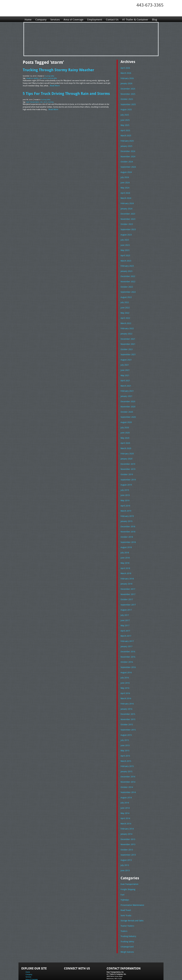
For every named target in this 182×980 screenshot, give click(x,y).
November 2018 (127, 519)
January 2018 (126, 570)
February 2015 (126, 747)
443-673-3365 (150, 5)
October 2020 (126, 402)
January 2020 (126, 448)
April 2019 (125, 494)
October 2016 (126, 646)
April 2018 (125, 554)
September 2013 (127, 833)
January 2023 (126, 265)
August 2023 (126, 230)
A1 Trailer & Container (134, 19)
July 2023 (124, 235)
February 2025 (126, 139)
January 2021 (126, 387)
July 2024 (124, 174)
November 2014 (127, 762)
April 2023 (125, 250)
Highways (125, 877)
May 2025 (124, 123)
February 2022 (126, 321)
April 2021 (125, 372)
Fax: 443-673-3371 (113, 959)
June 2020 (125, 423)
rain (41, 78)
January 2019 (126, 509)
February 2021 (126, 382)
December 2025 (127, 88)
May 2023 (124, 245)
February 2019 (126, 504)
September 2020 (127, 407)
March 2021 (125, 377)
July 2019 (124, 478)
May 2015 (124, 732)
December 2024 (127, 149)
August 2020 (126, 412)
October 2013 (126, 828)
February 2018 (126, 565)
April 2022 (125, 311)
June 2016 (125, 666)
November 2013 (127, 823)
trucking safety (52, 78)
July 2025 (124, 113)
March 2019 (125, 499)
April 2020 (125, 433)
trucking (51, 101)
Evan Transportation (33, 101)
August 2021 (126, 352)
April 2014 (125, 798)
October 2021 (126, 342)
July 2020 (124, 418)
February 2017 (126, 625)
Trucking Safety (49, 76)
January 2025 (126, 144)
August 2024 (126, 169)
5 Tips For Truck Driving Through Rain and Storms (65, 93)
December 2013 (127, 818)
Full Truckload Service (127, 971)
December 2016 (127, 635)
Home (28, 19)
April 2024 (125, 189)
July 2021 (124, 357)
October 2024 (126, 159)
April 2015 (125, 737)
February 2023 (126, 260)
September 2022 (127, 286)
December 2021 (127, 331)
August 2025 (126, 108)
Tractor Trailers (127, 903)
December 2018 (127, 514)
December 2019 (127, 453)
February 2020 (126, 443)
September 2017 (127, 590)
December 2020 (127, 392)
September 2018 (127, 529)
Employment (94, 19)
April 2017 (125, 615)
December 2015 (127, 696)
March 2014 (125, 803)
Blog (153, 19)
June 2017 (125, 605)
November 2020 (127, 397)
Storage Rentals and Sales (131, 897)
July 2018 (124, 539)
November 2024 (127, 154)
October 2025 (126, 98)
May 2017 (124, 610)
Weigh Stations (127, 928)
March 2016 (125, 681)
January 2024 (126, 205)
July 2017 (124, 600)
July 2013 (124, 843)
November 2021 (127, 336)
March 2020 (125, 438)
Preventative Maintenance (131, 882)
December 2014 (127, 757)
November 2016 (127, 641)
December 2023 (127, 210)
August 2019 (126, 473)
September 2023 (127, 225)
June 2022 (125, 301)
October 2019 (126, 463)
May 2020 (124, 428)
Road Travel (125, 887)
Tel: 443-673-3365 (113, 957)
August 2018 (126, 534)
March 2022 (125, 316)
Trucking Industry (128, 913)
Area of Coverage (73, 19)
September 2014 (127, 772)
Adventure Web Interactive (123, 978)
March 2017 (125, 620)
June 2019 (125, 483)
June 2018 (125, 544)
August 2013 (126, 838)
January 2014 (126, 813)
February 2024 (126, 200)
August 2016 (126, 656)
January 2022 (126, 326)
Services (55, 19)
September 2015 (127, 712)
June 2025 (125, 118)
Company (41, 19)
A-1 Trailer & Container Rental (107, 971)
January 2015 (126, 752)
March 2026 (125, 73)
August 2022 (126, 291)
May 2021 (124, 367)
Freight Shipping (127, 867)
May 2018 (124, 549)
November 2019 (127, 458)
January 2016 (126, 691)
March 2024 (125, 194)
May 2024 (124, 184)
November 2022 (127, 276)
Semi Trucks (125, 892)
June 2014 (125, 788)
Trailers (124, 908)
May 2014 (124, 793)
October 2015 (126, 706)
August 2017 (126, 595)
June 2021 (125, 362)
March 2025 (125, 134)
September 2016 (127, 651)
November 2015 (127, 701)
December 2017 (127, 575)
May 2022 (124, 306)
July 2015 (124, 722)
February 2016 (126, 686)
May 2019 (124, 489)
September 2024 (127, 164)
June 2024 (125, 179)
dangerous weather (32, 78)
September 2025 (127, 103)
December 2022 (127, 270)
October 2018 (126, 524)
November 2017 (127, 580)
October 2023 (126, 220)
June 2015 (125, 727)
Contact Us (111, 19)
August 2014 (126, 777)
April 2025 (125, 129)
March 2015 (125, 742)
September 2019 (127, 468)
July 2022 (124, 296)
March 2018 (125, 559)
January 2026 (126, 83)
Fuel (122, 872)
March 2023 (125, 255)
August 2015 (126, 717)
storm (45, 78)
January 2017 (126, 630)
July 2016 (124, 661)
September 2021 (127, 347)
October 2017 (126, 585)
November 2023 (127, 215)
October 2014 (126, 767)
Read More (54, 85)
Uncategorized (127, 923)
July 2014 (124, 782)
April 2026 (125, 68)
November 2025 (127, 93)
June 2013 (125, 848)
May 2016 (124, 671)
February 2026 (126, 78)
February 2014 (126, 808)
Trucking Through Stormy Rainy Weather (58, 70)
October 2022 (126, 281)
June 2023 (125, 240)
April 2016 (125, 676)
